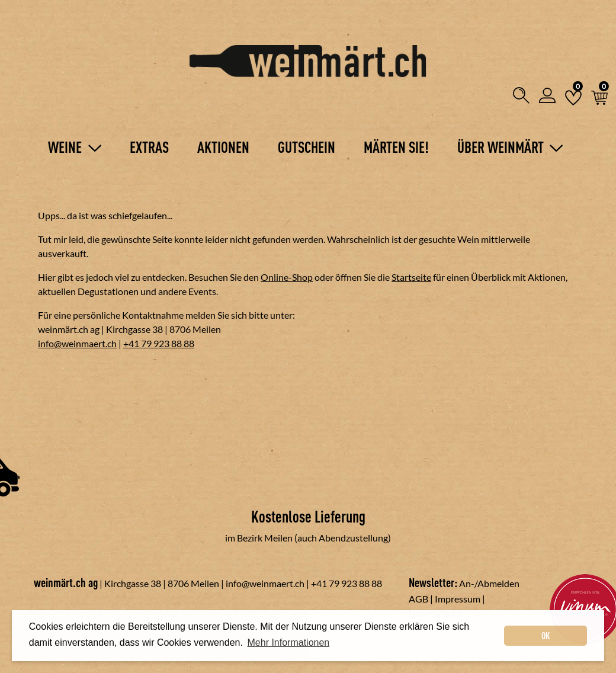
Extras (149, 147)
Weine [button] (75, 147)
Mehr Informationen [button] (289, 642)
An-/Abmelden (489, 583)
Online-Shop (287, 277)
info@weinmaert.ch (77, 343)
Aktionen (223, 147)
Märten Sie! (396, 147)
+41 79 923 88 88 (159, 343)
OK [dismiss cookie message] (546, 636)
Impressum (458, 599)
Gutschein (307, 147)
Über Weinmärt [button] (510, 147)
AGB (418, 599)
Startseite (411, 277)
